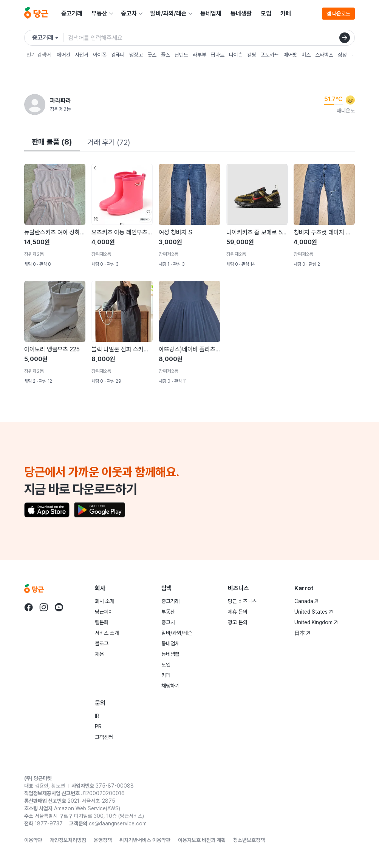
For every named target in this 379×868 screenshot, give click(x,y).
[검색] (345, 38)
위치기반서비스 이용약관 (145, 840)
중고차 (129, 13)
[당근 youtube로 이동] (59, 607)
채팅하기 (170, 686)
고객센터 (104, 737)
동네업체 (211, 13)
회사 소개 (105, 601)
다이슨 (236, 55)
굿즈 (152, 55)
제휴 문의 (238, 612)
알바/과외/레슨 (169, 13)
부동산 (99, 13)
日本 (302, 633)
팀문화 (102, 622)
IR (97, 716)
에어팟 (290, 55)
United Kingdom (316, 622)
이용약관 (33, 840)
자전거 (82, 55)
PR (98, 726)
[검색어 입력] (211, 38)
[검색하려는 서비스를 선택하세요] (48, 38)
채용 (99, 654)
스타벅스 (324, 55)
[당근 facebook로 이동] (29, 607)
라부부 (200, 55)
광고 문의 (238, 622)
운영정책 (103, 840)
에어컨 (63, 55)
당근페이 (104, 612)
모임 (266, 13)
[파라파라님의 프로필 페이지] (35, 105)
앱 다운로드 (338, 14)
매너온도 (346, 111)
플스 (166, 55)
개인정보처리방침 (68, 840)
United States (314, 612)
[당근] (36, 14)
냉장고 (136, 55)
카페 (286, 13)
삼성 (342, 55)
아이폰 (100, 55)
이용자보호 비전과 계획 (202, 840)
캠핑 (252, 55)
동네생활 (241, 13)
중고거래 (72, 13)
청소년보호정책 (249, 840)
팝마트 (218, 55)
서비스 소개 (107, 633)
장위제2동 (60, 109)
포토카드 (270, 55)
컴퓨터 (118, 55)
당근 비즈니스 (242, 601)
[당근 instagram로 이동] (44, 607)
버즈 (306, 55)
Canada (306, 601)
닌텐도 (181, 55)
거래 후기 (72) (109, 142)
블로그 (102, 643)
